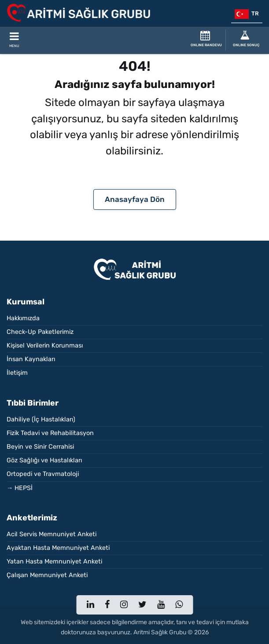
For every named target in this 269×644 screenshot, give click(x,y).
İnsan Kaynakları (31, 359)
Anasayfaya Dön (135, 199)
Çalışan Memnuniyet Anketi (47, 575)
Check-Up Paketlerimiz (40, 332)
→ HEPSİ (20, 488)
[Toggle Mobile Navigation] (14, 40)
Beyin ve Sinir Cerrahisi (40, 447)
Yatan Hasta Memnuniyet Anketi (54, 562)
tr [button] (247, 14)
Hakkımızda (23, 318)
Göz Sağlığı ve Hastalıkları (44, 460)
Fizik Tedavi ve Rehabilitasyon (50, 433)
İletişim (17, 373)
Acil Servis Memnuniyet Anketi (52, 534)
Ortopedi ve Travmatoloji (43, 474)
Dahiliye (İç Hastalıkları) (41, 419)
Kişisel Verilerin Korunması (45, 346)
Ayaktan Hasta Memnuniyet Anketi (58, 548)
